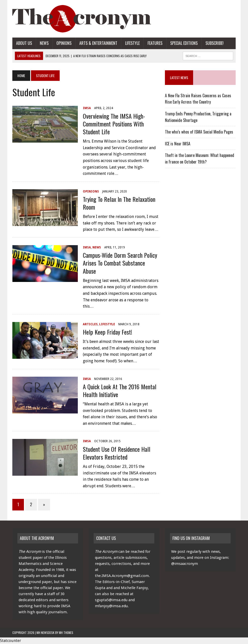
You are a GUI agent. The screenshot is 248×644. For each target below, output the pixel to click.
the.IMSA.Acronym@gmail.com (122, 576)
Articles (90, 324)
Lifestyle (132, 43)
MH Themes (66, 633)
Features (155, 43)
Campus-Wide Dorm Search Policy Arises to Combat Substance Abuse (120, 263)
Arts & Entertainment (98, 43)
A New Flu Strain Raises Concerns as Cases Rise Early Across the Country (198, 99)
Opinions (64, 43)
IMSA (87, 108)
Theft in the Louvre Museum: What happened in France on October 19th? (200, 158)
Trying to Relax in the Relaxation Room (119, 203)
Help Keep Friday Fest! (108, 332)
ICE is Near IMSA (178, 144)
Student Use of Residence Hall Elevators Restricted (117, 453)
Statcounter (11, 641)
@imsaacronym (185, 564)
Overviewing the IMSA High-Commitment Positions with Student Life (114, 124)
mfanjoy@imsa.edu (111, 606)
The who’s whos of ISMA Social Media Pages (199, 132)
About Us (24, 43)
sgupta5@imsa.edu (111, 600)
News (44, 43)
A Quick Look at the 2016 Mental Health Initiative (120, 390)
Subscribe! (215, 43)
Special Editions (184, 43)
